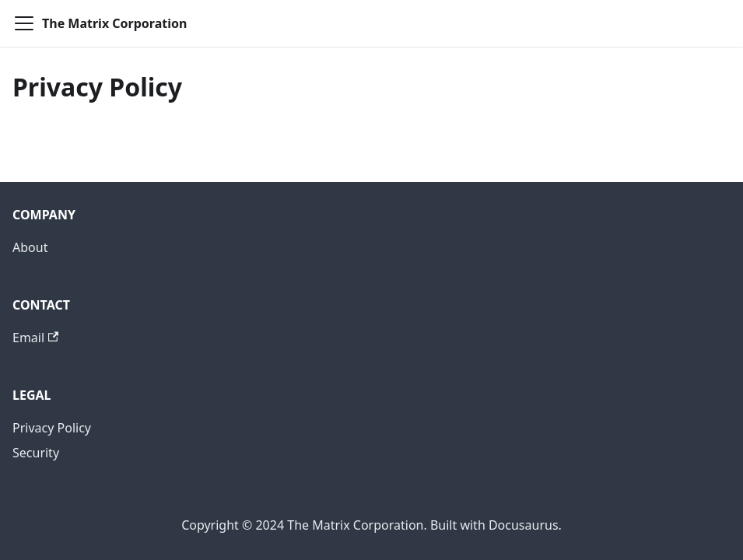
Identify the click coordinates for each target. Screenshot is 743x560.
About (30, 247)
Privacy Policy (52, 428)
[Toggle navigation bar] (24, 23)
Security (36, 453)
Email (35, 338)
